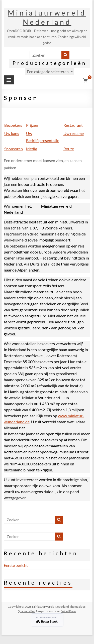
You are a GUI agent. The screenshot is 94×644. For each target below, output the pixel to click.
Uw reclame (74, 133)
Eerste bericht (16, 565)
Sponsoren (14, 149)
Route (69, 149)
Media (32, 149)
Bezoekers (13, 125)
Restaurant (73, 125)
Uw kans (12, 133)
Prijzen (32, 125)
